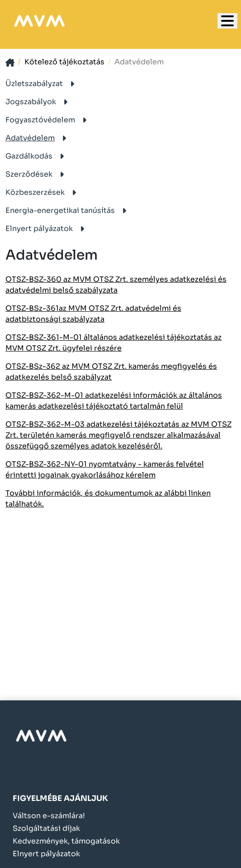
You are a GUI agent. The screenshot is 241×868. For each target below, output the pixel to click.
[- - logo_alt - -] (41, 736)
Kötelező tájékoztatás (64, 62)
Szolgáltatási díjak (46, 829)
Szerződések (36, 174)
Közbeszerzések (43, 192)
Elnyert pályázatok (47, 229)
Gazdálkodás (36, 156)
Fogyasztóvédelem (48, 120)
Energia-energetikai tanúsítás (68, 210)
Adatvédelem (38, 138)
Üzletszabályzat (42, 84)
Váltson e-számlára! (49, 816)
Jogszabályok (38, 102)
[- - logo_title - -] (227, 21)
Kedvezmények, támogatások (66, 841)
